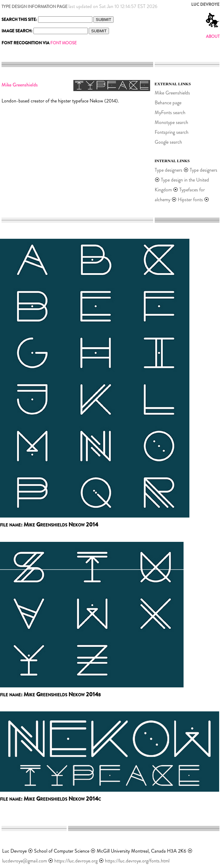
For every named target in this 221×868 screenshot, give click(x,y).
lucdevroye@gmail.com (25, 861)
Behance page (168, 103)
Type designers (169, 170)
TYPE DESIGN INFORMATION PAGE (35, 7)
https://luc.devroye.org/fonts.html (137, 861)
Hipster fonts (190, 200)
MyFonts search (170, 112)
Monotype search (171, 122)
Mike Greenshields (172, 93)
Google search (168, 142)
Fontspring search (172, 132)
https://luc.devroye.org (76, 861)
